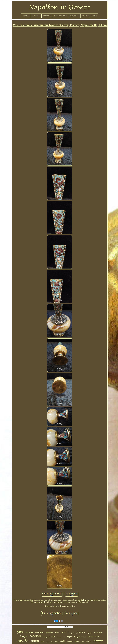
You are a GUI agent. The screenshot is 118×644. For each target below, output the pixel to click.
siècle (53, 637)
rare (83, 641)
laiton (85, 637)
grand (73, 633)
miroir (59, 637)
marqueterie (98, 633)
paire (20, 632)
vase (64, 637)
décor (52, 642)
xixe (57, 632)
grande (88, 641)
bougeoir (46, 637)
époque (24, 636)
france (91, 637)
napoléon (23, 640)
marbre (39, 632)
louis (98, 637)
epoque (90, 633)
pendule (81, 632)
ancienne (29, 632)
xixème (35, 641)
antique (70, 641)
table (42, 641)
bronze (98, 640)
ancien (65, 632)
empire (70, 637)
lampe (77, 641)
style (63, 641)
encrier (48, 642)
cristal (57, 642)
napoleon (36, 636)
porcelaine (49, 633)
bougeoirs (78, 637)
